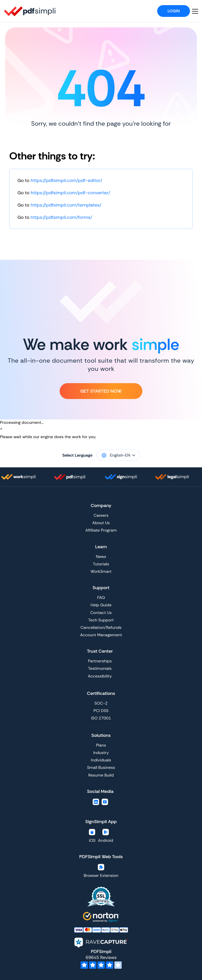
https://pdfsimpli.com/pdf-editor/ (67, 180)
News (101, 557)
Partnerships (100, 661)
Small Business (101, 767)
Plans (101, 745)
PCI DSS (101, 711)
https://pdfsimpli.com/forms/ (61, 217)
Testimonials (100, 668)
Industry (101, 753)
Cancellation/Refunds (101, 627)
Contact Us (101, 613)
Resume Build (101, 775)
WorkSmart (101, 571)
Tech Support (101, 620)
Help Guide (101, 605)
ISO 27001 (101, 718)
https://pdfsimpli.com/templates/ (66, 205)
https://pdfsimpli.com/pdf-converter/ (70, 193)
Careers (101, 515)
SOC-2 (101, 703)
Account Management (101, 635)
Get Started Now (101, 391)
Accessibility (100, 676)
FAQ (101, 597)
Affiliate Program (101, 530)
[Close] (1, 429)
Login (174, 11)
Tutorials (101, 564)
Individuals (101, 760)
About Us (101, 523)
